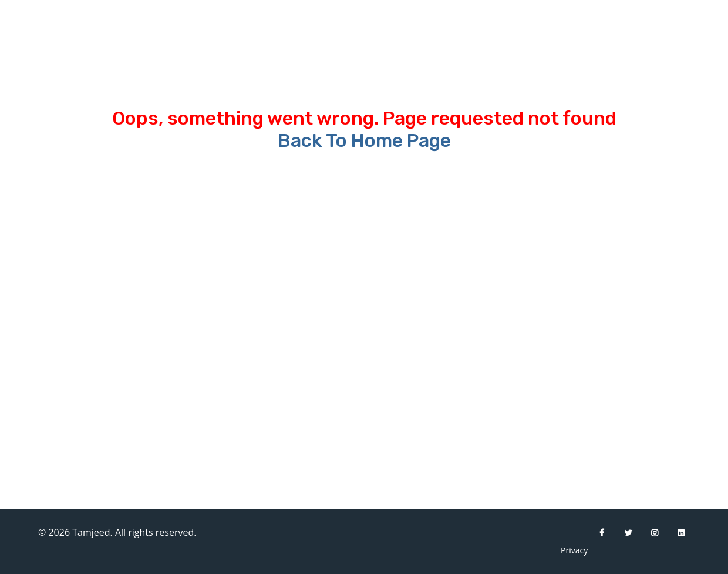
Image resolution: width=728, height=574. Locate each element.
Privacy (569, 550)
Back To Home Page (364, 140)
